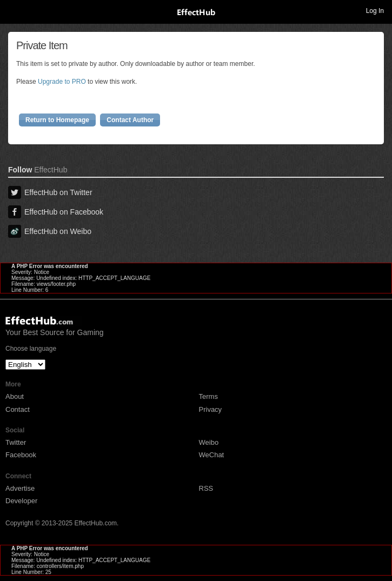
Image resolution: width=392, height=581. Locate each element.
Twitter (16, 442)
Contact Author (130, 120)
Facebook (21, 455)
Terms (208, 396)
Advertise (20, 488)
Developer (21, 501)
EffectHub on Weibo (50, 231)
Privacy (211, 409)
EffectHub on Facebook (56, 212)
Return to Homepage (57, 120)
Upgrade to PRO (62, 82)
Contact (18, 409)
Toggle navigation (13, 10)
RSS (206, 488)
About (15, 396)
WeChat (212, 455)
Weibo (209, 442)
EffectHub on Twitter (50, 192)
